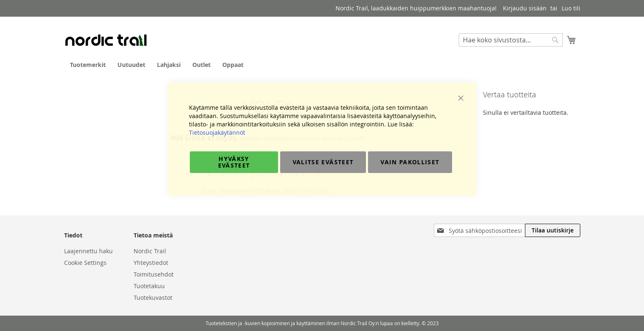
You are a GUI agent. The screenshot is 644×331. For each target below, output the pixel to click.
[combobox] (511, 40)
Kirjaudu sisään (525, 8)
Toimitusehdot (154, 274)
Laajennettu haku (88, 251)
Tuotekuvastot (153, 298)
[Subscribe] (553, 230)
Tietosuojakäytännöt (217, 132)
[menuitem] (88, 65)
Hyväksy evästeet (234, 162)
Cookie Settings (85, 263)
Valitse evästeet (323, 162)
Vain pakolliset (410, 162)
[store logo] (106, 40)
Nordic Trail (150, 251)
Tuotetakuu (149, 286)
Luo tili (571, 8)
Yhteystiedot (151, 263)
